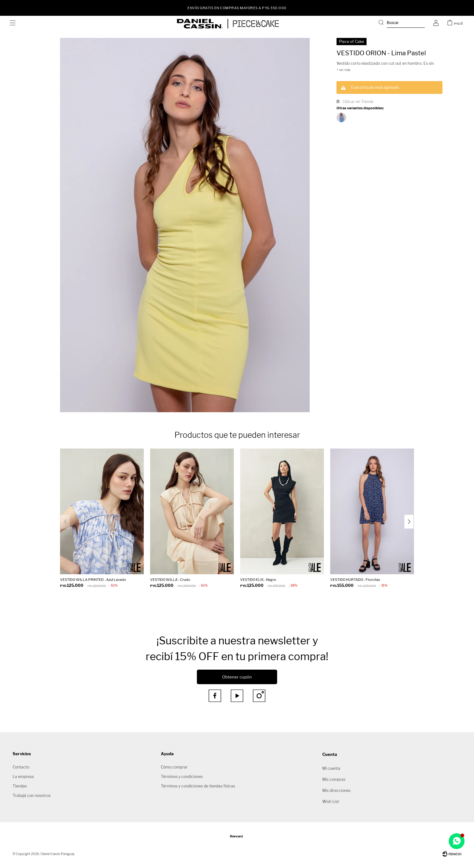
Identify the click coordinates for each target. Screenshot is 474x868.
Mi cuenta (331, 768)
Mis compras (334, 779)
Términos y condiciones (182, 777)
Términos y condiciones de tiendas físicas (198, 786)
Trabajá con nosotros (32, 796)
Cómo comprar (174, 767)
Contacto (21, 767)
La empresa (23, 777)
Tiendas (20, 786)
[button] (402, 24)
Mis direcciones (336, 790)
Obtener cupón (237, 677)
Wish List (331, 802)
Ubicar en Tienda (358, 102)
